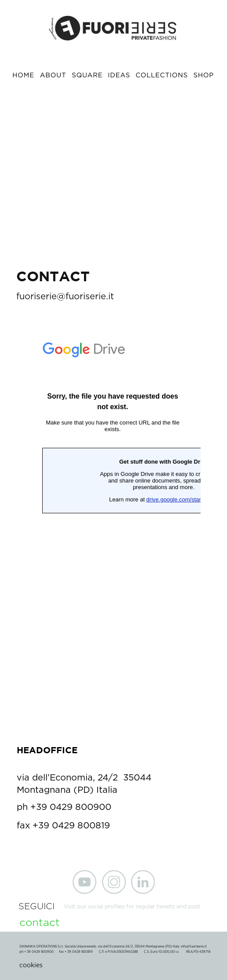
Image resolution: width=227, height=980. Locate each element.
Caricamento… (113, 532)
